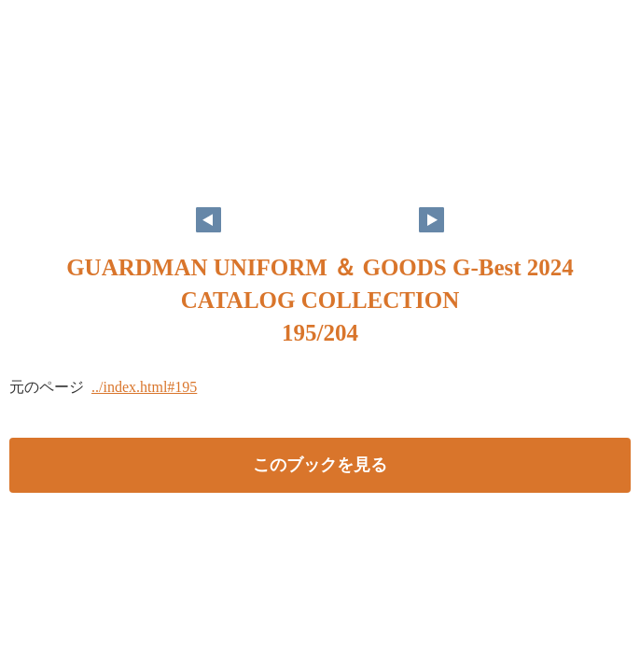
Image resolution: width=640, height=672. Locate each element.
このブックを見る (320, 465)
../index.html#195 (144, 387)
